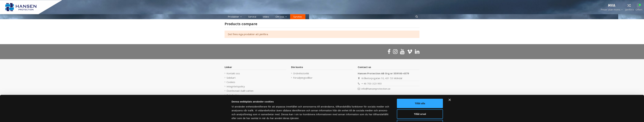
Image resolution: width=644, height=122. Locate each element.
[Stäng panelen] (450, 87)
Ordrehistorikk (301, 73)
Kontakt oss (233, 73)
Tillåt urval (420, 101)
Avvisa (420, 111)
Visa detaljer (364, 116)
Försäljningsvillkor (303, 78)
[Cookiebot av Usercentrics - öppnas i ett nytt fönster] (210, 116)
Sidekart (231, 78)
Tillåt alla (420, 90)
